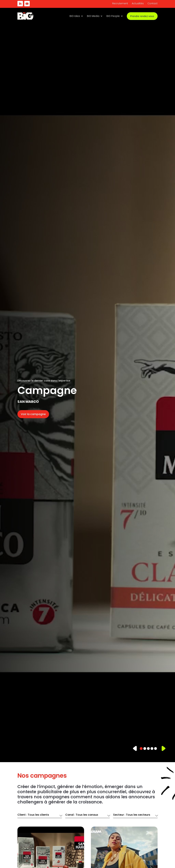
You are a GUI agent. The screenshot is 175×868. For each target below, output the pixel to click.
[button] (135, 749)
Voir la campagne (33, 414)
